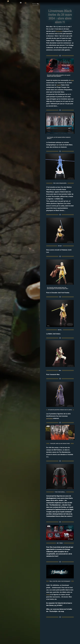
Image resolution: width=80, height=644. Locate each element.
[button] (21, 3)
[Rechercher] (38, 4)
